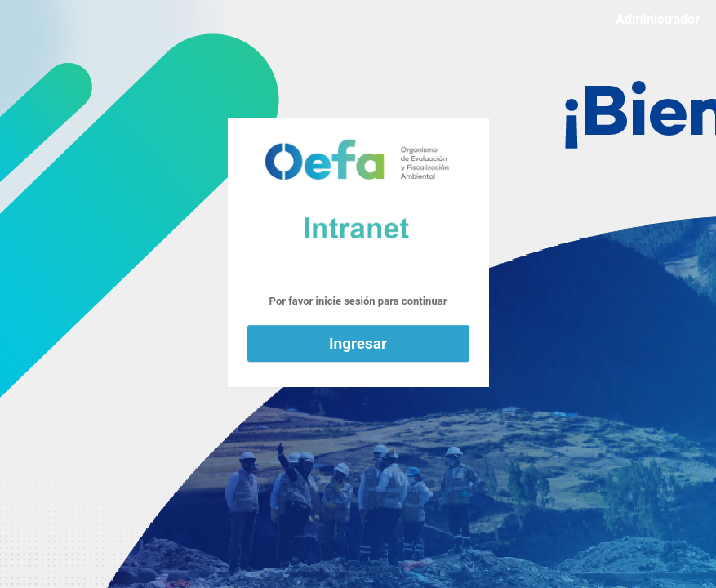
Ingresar (358, 343)
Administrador (658, 19)
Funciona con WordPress (358, 195)
